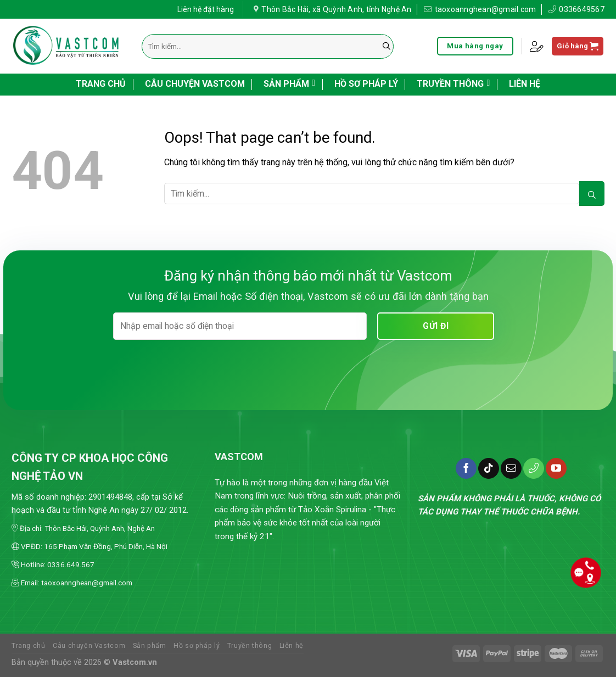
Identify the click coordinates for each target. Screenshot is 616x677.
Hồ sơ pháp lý (366, 84)
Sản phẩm (289, 83)
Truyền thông (453, 83)
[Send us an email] (511, 468)
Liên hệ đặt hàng (206, 8)
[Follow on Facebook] (466, 468)
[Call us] (534, 468)
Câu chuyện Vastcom (195, 84)
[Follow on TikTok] (489, 468)
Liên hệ (525, 84)
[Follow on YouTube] (556, 468)
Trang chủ (101, 84)
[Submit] (387, 46)
